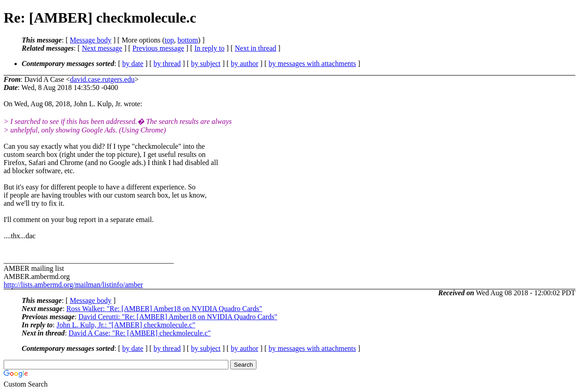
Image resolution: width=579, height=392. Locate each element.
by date (133, 64)
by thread (167, 64)
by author (244, 64)
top (169, 40)
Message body (90, 40)
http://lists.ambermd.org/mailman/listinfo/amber (73, 285)
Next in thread (256, 48)
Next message (102, 48)
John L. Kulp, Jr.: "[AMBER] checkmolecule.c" (126, 325)
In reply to (210, 48)
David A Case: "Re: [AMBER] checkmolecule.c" (140, 333)
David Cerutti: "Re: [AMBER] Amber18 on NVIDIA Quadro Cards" (178, 317)
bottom (187, 40)
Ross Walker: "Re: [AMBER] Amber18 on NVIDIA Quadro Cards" (164, 309)
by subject (206, 64)
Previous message (158, 48)
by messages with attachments (312, 64)
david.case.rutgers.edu (102, 79)
